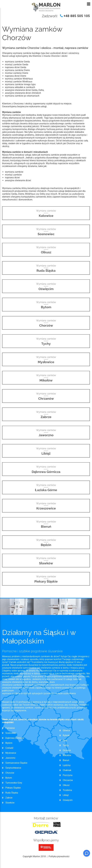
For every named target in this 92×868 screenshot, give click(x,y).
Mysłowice (11, 753)
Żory (65, 740)
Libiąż (66, 795)
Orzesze (67, 750)
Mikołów (67, 755)
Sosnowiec (11, 733)
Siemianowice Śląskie (16, 763)
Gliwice (66, 730)
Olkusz (66, 785)
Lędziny (67, 765)
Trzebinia (67, 790)
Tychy (66, 745)
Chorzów (10, 773)
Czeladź (9, 748)
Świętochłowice (13, 768)
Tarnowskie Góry (14, 783)
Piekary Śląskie (13, 788)
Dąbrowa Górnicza (15, 738)
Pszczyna (68, 775)
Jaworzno (10, 758)
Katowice (10, 728)
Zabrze (9, 798)
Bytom (9, 778)
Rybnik (66, 735)
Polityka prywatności (59, 856)
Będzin (9, 743)
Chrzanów (68, 780)
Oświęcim (68, 800)
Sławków (10, 803)
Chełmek (67, 770)
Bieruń (66, 760)
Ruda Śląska (12, 793)
